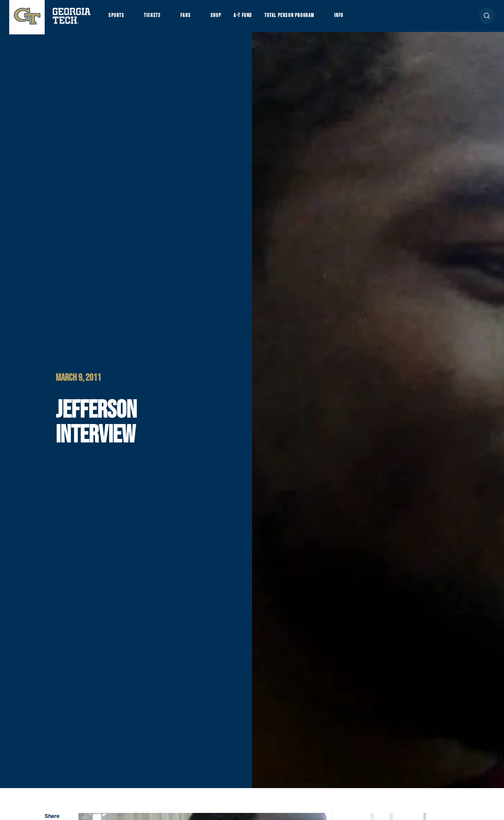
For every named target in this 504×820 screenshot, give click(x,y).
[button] (487, 18)
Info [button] (359, 18)
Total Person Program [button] (304, 18)
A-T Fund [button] (253, 18)
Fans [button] (192, 18)
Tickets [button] (156, 18)
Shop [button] (224, 18)
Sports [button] (117, 18)
